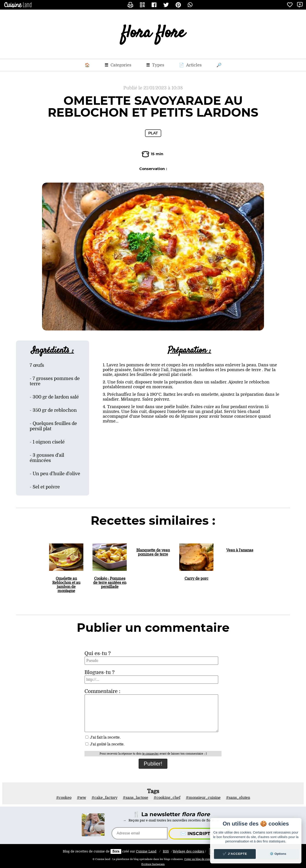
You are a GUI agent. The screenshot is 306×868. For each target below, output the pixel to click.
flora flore (153, 34)
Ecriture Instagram (153, 864)
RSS (166, 851)
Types (155, 65)
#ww (82, 798)
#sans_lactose (136, 798)
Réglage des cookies (189, 851)
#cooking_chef (167, 798)
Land (146, 851)
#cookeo (64, 798)
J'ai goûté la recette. (105, 744)
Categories (118, 65)
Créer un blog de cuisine (199, 859)
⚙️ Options (278, 854)
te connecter (150, 754)
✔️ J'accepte (235, 854)
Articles (190, 65)
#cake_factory (104, 798)
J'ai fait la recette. (103, 737)
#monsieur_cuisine (203, 798)
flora (116, 851)
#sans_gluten (238, 798)
